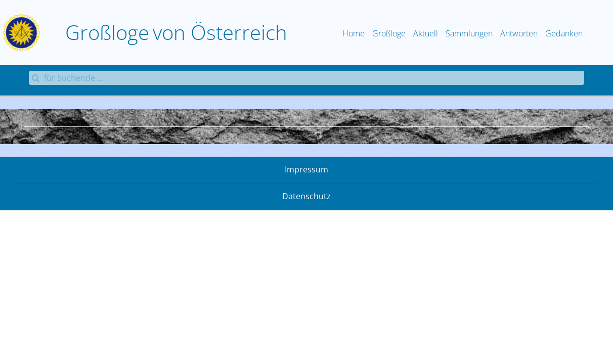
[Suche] (36, 78)
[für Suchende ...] (306, 78)
